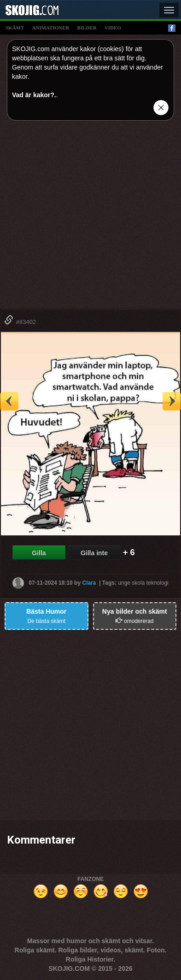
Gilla (39, 553)
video (113, 28)
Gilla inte (94, 553)
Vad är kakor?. (34, 95)
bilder (87, 28)
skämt (15, 28)
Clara (89, 583)
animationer (50, 28)
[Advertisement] (90, 218)
